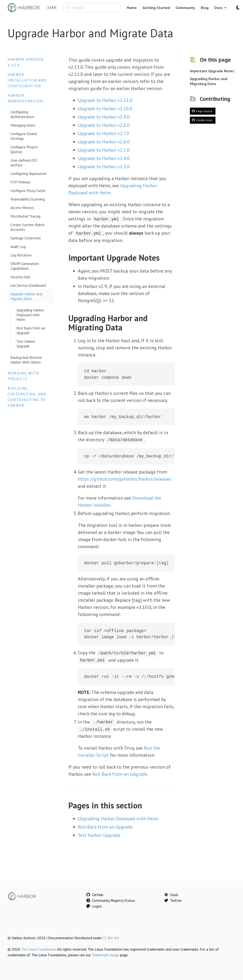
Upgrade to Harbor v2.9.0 (104, 117)
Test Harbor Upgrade (26, 344)
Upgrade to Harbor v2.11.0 (105, 100)
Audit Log (18, 246)
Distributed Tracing (25, 216)
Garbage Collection (26, 238)
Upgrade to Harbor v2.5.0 (104, 150)
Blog (205, 8)
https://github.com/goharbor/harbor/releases (124, 479)
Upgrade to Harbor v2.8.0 (104, 125)
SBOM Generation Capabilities (25, 266)
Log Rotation (21, 255)
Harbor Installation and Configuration (27, 80)
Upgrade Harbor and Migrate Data (26, 296)
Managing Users (23, 125)
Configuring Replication (29, 173)
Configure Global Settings (24, 136)
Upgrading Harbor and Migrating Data (209, 81)
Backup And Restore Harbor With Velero (26, 360)
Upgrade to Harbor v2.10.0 (105, 109)
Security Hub (20, 277)
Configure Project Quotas (24, 149)
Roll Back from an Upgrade (31, 330)
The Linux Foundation (39, 949)
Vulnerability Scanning (28, 199)
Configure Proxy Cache (28, 191)
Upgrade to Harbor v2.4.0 (104, 158)
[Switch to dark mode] (238, 8)
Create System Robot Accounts (28, 227)
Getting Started (156, 8)
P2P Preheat (21, 182)
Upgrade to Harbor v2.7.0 (103, 133)
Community (185, 8)
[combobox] (92, 8)
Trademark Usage (105, 954)
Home (132, 8)
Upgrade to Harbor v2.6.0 (104, 142)
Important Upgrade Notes (212, 71)
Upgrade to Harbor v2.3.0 (104, 167)
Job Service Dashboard (28, 285)
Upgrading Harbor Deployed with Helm (30, 315)
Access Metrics (22, 208)
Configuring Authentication (22, 114)
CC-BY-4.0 (111, 937)
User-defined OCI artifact (24, 163)
